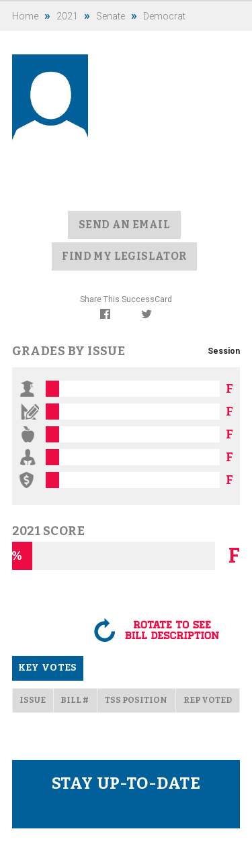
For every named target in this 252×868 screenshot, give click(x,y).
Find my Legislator (124, 256)
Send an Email (124, 225)
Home (25, 16)
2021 (67, 16)
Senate (111, 16)
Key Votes (48, 668)
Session (224, 351)
